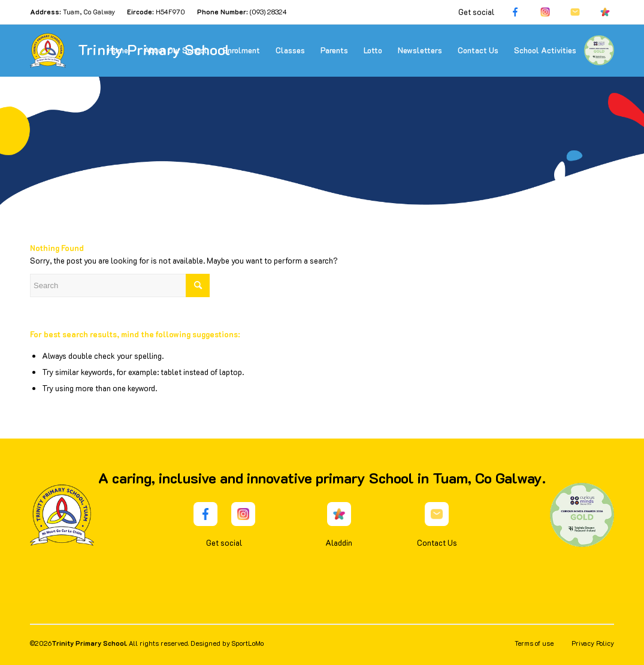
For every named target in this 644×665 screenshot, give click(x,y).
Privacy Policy (593, 643)
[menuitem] (118, 50)
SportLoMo (248, 643)
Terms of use (534, 643)
